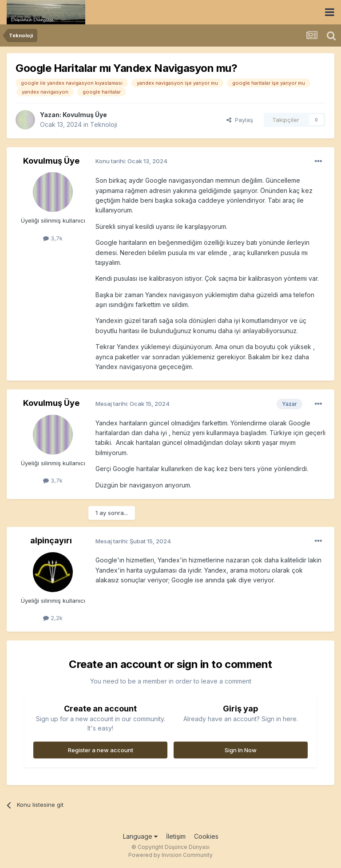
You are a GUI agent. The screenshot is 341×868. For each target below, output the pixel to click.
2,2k (53, 618)
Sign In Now (241, 750)
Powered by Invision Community (170, 855)
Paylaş (240, 120)
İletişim (176, 836)
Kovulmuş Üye (85, 115)
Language (140, 836)
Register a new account (101, 750)
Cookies (206, 836)
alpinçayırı (51, 540)
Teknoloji (104, 124)
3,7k (53, 238)
